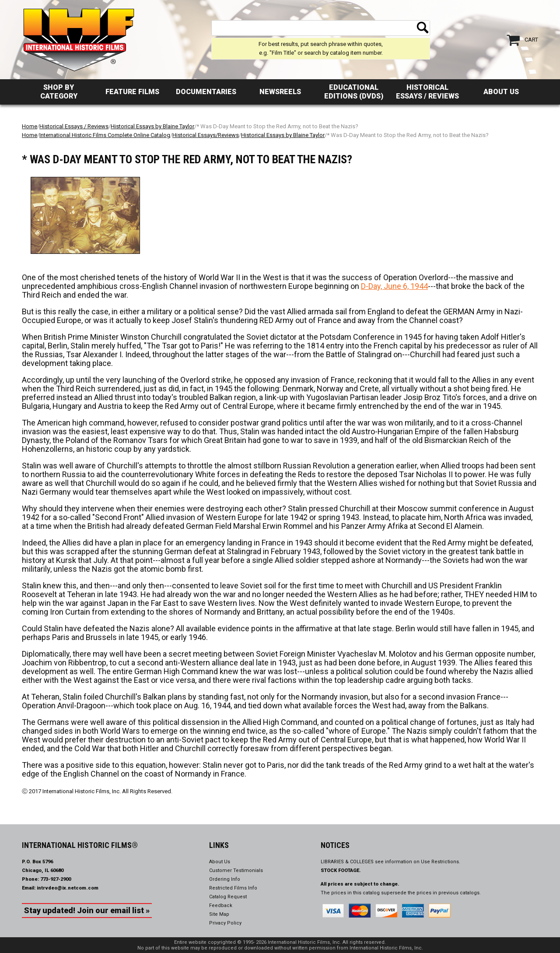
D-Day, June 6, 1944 (394, 286)
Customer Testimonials (236, 870)
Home (30, 126)
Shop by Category (59, 92)
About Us (501, 92)
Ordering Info (225, 879)
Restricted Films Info (233, 888)
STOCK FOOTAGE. (341, 870)
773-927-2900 (56, 879)
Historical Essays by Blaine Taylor (152, 126)
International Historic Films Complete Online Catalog (105, 135)
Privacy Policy (225, 923)
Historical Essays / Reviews (427, 92)
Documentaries (206, 92)
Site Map (219, 914)
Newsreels (280, 92)
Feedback (221, 906)
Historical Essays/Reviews (206, 135)
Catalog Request (228, 897)
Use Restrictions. (441, 862)
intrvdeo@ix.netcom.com (68, 888)
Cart (531, 40)
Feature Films (132, 92)
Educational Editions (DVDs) (354, 92)
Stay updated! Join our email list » (87, 910)
